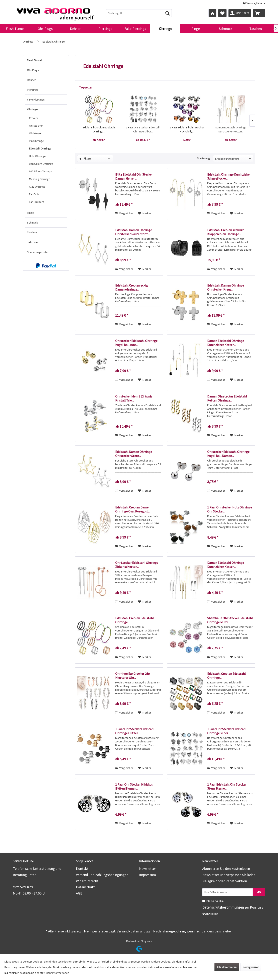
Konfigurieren (251, 967)
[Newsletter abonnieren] (259, 892)
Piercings (33, 90)
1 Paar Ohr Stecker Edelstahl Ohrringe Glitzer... (135, 731)
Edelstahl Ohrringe (40, 148)
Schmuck (32, 223)
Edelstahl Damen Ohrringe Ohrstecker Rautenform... (134, 232)
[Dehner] (75, 29)
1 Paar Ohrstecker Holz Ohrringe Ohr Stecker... (230, 509)
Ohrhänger (35, 133)
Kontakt (82, 869)
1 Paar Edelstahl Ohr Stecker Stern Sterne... (227, 786)
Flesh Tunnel (34, 60)
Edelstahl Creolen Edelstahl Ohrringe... (99, 129)
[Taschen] (256, 29)
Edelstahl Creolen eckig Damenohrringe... (131, 287)
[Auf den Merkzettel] (145, 213)
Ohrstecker (36, 126)
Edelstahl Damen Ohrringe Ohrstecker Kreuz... (226, 287)
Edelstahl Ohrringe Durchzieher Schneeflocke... (229, 176)
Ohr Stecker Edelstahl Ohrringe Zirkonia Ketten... (137, 565)
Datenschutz (85, 887)
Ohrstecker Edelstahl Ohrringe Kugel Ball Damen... (228, 454)
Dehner (31, 80)
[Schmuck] (225, 29)
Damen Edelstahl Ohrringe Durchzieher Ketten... (231, 129)
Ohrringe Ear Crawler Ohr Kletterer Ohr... (133, 676)
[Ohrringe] (165, 29)
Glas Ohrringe (37, 187)
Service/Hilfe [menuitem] (253, 3)
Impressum (148, 875)
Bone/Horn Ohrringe (41, 164)
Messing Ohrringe (40, 179)
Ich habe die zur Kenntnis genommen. (233, 907)
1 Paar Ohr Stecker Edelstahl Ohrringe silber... (143, 129)
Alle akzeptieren (227, 967)
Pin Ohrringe (36, 141)
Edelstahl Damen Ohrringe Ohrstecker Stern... (134, 454)
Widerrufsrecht (87, 881)
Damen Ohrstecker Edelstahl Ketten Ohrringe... (227, 398)
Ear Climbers (37, 202)
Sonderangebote (37, 252)
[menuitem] (139, 13)
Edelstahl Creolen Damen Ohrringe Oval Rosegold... (133, 509)
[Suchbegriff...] (139, 13)
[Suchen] (168, 13)
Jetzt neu (33, 242)
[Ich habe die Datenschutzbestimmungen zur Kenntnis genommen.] (204, 901)
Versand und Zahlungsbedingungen (102, 875)
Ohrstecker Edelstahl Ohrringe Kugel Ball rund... (136, 343)
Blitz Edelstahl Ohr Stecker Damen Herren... (134, 176)
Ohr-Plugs (33, 70)
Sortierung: (204, 158)
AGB (79, 893)
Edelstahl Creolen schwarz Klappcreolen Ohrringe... (225, 232)
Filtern (85, 159)
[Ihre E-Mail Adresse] (227, 892)
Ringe (30, 213)
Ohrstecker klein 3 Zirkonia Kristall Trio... (134, 398)
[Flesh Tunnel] (15, 29)
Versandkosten (128, 931)
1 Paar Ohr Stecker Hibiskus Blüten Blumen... (134, 786)
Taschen (32, 232)
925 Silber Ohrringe (41, 171)
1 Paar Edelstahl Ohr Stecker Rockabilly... (187, 129)
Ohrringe (32, 109)
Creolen (34, 118)
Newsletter (148, 869)
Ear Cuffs (34, 194)
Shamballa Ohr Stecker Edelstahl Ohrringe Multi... (230, 620)
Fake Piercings (36, 100)
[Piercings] (105, 29)
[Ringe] (195, 29)
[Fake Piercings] (135, 29)
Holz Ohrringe (37, 156)
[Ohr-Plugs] (45, 29)
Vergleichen (124, 213)
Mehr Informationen (57, 973)
